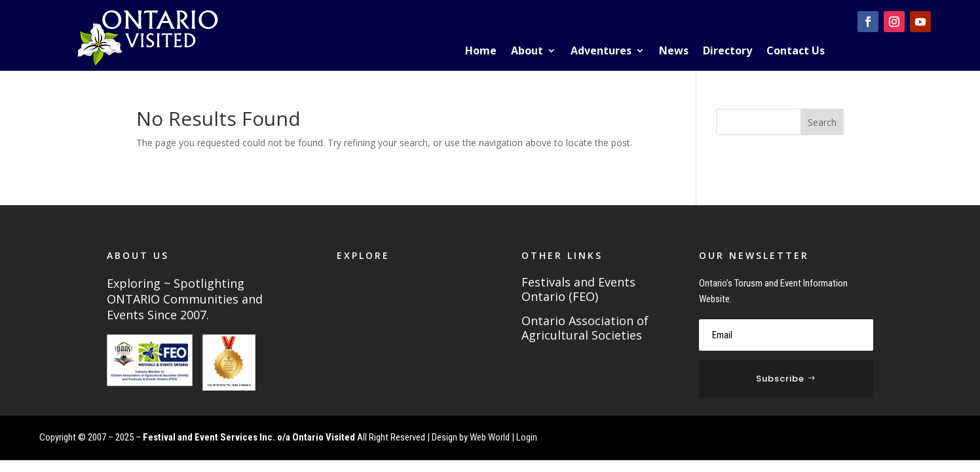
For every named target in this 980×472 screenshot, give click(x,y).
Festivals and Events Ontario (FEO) (578, 290)
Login (527, 437)
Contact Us (796, 52)
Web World (490, 437)
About (527, 52)
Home (481, 52)
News (674, 52)
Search (822, 122)
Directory (727, 52)
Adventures (601, 52)
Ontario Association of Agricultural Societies (585, 328)
